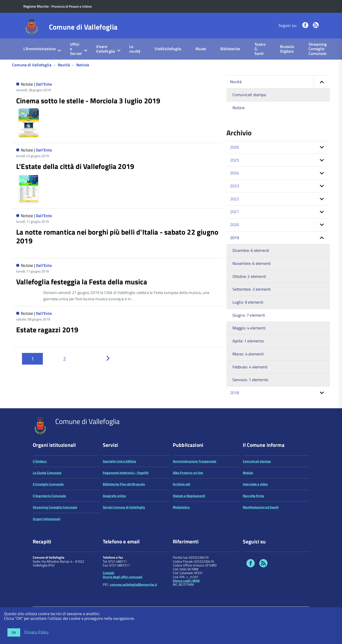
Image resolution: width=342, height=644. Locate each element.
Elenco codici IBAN (186, 600)
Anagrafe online (114, 515)
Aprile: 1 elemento (248, 341)
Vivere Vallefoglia (105, 49)
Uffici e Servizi (76, 49)
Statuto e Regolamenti (189, 515)
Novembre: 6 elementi (252, 263)
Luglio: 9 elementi (248, 302)
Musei (201, 49)
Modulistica (181, 527)
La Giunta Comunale (47, 492)
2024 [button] (235, 173)
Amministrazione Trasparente (195, 481)
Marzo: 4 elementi (248, 354)
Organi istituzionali (47, 538)
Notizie (83, 65)
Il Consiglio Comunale (48, 504)
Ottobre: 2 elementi (249, 276)
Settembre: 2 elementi (252, 289)
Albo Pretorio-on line (188, 492)
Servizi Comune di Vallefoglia (124, 527)
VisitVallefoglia (168, 49)
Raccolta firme (253, 515)
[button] (322, 82)
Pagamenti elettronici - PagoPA (126, 492)
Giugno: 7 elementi (249, 315)
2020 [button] (235, 225)
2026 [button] (235, 147)
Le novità (135, 49)
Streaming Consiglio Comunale (318, 49)
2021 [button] (235, 212)
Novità (64, 65)
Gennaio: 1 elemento (250, 380)
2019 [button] (235, 238)
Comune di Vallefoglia (83, 27)
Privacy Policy (37, 632)
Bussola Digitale (287, 49)
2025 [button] (235, 160)
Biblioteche (230, 49)
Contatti (109, 593)
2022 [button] (235, 199)
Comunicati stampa (249, 95)
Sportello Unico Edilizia (119, 481)
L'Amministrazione (39, 49)
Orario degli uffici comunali (123, 596)
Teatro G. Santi (260, 49)
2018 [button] (235, 393)
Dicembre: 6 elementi (251, 250)
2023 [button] (235, 186)
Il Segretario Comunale (49, 515)
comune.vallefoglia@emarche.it (133, 604)
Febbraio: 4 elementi (250, 367)
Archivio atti (182, 504)
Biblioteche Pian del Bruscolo (124, 504)
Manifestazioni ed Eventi (261, 527)
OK (14, 632)
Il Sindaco (40, 481)
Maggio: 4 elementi (249, 328)
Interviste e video (255, 504)
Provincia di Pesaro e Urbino (72, 6)
